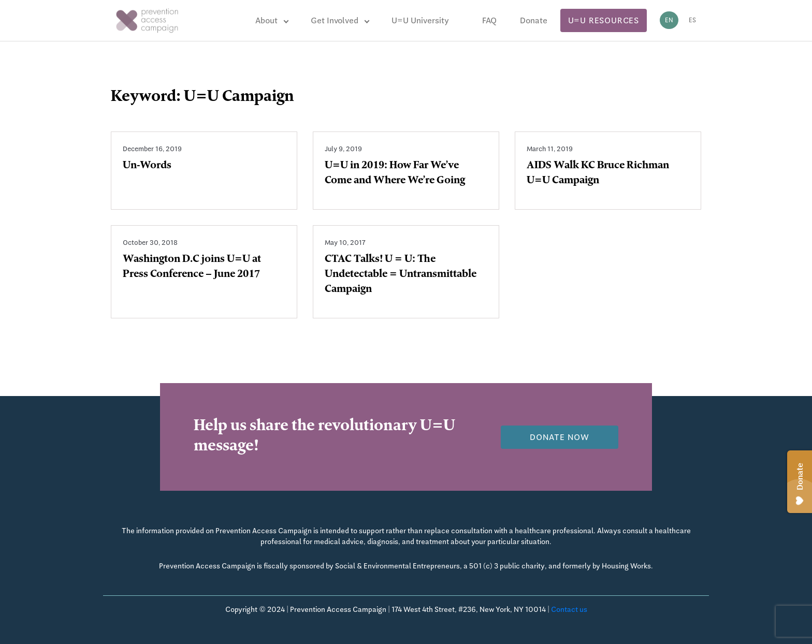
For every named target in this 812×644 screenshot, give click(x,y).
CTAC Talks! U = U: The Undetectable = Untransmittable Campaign (401, 275)
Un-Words (147, 166)
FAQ (489, 20)
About (266, 20)
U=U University (420, 20)
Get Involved (335, 20)
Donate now (560, 437)
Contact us (569, 609)
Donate (534, 20)
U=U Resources (604, 20)
